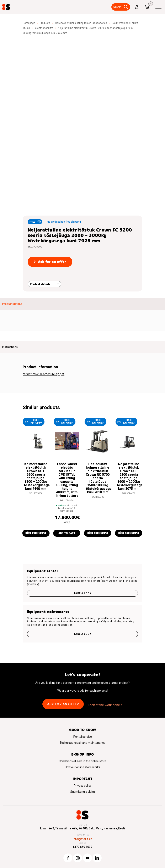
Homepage (29, 23)
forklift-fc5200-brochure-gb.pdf (44, 374)
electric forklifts (44, 28)
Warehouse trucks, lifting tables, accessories (81, 23)
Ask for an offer (63, 704)
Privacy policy (83, 786)
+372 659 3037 (82, 847)
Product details (40, 284)
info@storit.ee (82, 839)
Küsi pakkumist (36, 533)
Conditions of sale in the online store (82, 761)
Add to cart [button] (67, 533)
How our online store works (82, 767)
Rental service (83, 737)
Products (45, 23)
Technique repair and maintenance (82, 743)
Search (117, 7)
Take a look (83, 593)
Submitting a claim (82, 792)
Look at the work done (104, 705)
